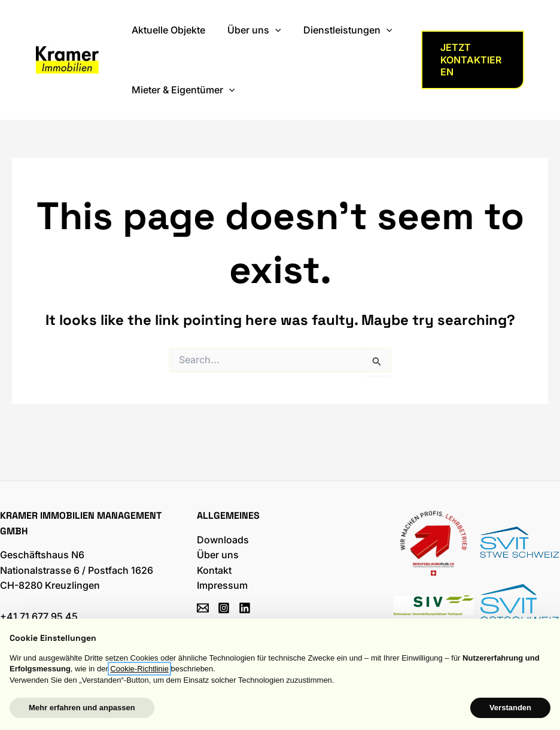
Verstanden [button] (510, 708)
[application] (270, 30)
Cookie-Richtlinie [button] (139, 669)
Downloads (223, 540)
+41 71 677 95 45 (39, 616)
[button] (471, 60)
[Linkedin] (245, 608)
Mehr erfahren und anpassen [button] (82, 708)
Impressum (222, 585)
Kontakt (214, 570)
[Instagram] (224, 608)
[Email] (203, 608)
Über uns (218, 555)
